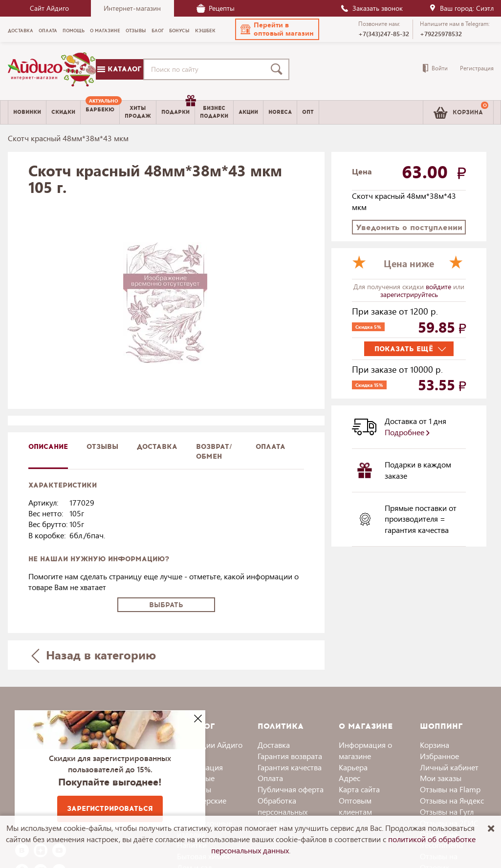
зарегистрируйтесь (409, 294)
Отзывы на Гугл (447, 812)
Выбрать (166, 605)
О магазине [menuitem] (105, 31)
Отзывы (102, 447)
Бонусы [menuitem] (179, 31)
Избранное (439, 756)
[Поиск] (279, 69)
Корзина (435, 745)
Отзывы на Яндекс (452, 800)
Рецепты (216, 8)
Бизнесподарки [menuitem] (214, 112)
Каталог (119, 69)
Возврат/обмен (214, 452)
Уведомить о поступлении (409, 227)
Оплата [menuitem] (48, 31)
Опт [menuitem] (308, 112)
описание (48, 447)
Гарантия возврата (290, 756)
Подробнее (407, 432)
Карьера (353, 767)
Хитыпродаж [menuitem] (138, 112)
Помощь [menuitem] (74, 31)
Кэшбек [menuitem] (205, 31)
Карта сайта (359, 789)
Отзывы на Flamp (450, 789)
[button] (277, 29)
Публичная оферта (291, 789)
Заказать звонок (371, 8)
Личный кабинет (449, 767)
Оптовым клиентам (355, 806)
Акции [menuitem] (248, 112)
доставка (157, 447)
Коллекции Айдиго (210, 745)
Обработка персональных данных (283, 812)
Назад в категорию (93, 655)
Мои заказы (441, 778)
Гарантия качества (290, 767)
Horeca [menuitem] (280, 112)
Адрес (349, 778)
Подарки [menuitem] (178, 108)
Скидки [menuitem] (63, 112)
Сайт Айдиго (49, 8)
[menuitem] (100, 112)
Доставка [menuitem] (21, 31)
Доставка (274, 745)
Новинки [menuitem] (27, 112)
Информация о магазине (365, 750)
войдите (439, 286)
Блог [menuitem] (158, 31)
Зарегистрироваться (110, 809)
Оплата (271, 447)
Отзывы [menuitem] (136, 31)
